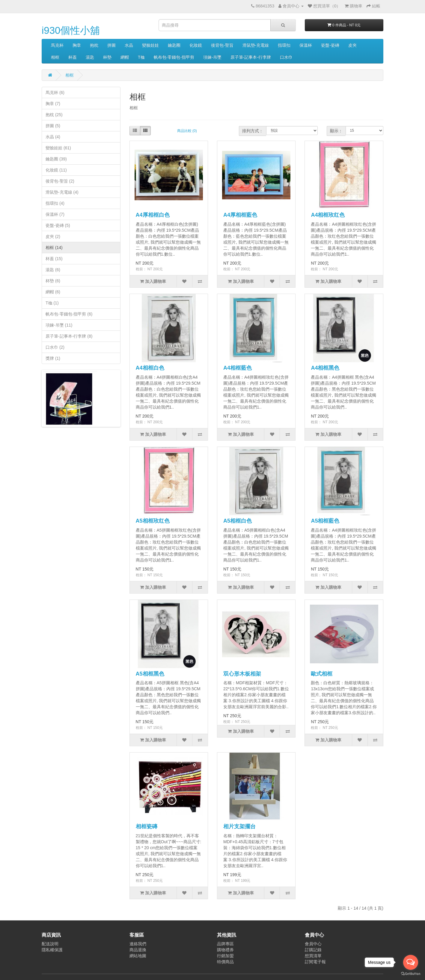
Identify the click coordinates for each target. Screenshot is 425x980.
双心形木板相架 (242, 674)
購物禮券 (225, 950)
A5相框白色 (238, 521)
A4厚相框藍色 (240, 215)
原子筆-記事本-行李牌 (251, 57)
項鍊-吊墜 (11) (59, 325)
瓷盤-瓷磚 (330, 45)
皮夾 (352, 45)
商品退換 (138, 950)
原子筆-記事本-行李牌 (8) (69, 336)
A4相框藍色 (238, 368)
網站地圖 (138, 956)
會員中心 (313, 944)
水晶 (129, 45)
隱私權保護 (52, 950)
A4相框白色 (150, 368)
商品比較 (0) (187, 131)
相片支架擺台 (239, 826)
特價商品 (225, 962)
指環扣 (284, 45)
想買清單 (313, 956)
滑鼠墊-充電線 (256, 45)
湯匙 (90, 57)
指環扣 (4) (55, 203)
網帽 (125, 57)
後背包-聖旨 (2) (60, 181)
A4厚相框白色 (153, 215)
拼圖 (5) (53, 126)
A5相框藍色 (325, 521)
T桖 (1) (52, 303)
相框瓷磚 (147, 826)
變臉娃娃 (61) (58, 148)
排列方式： (253, 131)
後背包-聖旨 (222, 45)
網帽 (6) (53, 292)
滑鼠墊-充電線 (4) (62, 192)
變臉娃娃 (150, 45)
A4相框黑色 (325, 368)
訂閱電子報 (315, 962)
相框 (55, 57)
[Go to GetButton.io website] (411, 974)
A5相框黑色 (150, 674)
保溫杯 (306, 45)
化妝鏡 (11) (56, 170)
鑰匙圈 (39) (56, 159)
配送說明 (50, 944)
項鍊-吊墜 (212, 57)
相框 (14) (54, 248)
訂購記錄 (313, 950)
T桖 (141, 57)
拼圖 (111, 45)
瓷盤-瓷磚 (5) (58, 225)
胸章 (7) (53, 104)
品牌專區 (225, 944)
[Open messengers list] (411, 962)
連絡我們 (138, 944)
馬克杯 (57, 45)
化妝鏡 (196, 45)
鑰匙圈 (174, 45)
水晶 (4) (53, 137)
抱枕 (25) (54, 115)
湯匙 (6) (53, 270)
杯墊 (107, 57)
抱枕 (94, 45)
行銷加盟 (225, 956)
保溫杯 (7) (55, 214)
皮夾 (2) (53, 236)
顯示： (336, 131)
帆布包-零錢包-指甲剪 (174, 57)
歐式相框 (322, 674)
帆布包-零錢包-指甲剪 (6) (69, 314)
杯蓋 (73, 57)
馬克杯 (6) (55, 92)
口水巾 (286, 57)
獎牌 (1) (53, 358)
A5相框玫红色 (153, 521)
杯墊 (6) (53, 281)
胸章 (77, 45)
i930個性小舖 (71, 30)
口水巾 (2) (55, 347)
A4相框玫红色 (328, 215)
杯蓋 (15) (54, 259)
